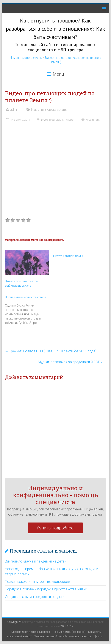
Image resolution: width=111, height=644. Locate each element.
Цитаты (98, 636)
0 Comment (90, 120)
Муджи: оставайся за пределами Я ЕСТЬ (72, 362)
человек (70, 120)
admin (15, 109)
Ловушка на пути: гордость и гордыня (35, 597)
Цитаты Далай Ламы (68, 256)
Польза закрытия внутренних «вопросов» (38, 582)
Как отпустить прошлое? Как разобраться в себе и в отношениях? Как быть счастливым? (55, 29)
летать (60, 120)
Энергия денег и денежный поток (31, 632)
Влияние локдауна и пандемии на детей (36, 561)
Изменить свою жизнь (26, 58)
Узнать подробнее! (55, 528)
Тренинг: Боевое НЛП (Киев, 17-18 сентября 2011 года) (51, 351)
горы (52, 120)
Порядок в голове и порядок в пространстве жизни (46, 589)
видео (45, 120)
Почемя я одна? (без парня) (69, 632)
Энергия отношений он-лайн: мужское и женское (63, 636)
